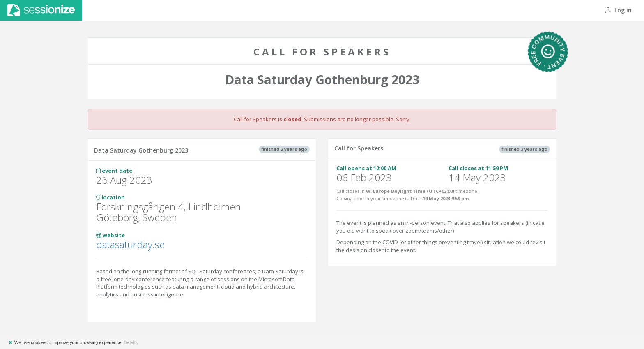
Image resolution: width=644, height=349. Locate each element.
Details (131, 342)
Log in (619, 10)
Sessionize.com (41, 10)
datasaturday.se (130, 244)
